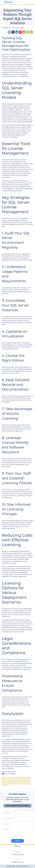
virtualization (23, 784)
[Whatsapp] (28, 32)
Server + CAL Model (21, 781)
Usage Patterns (14, 784)
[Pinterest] (20, 32)
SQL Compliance (13, 783)
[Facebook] (9, 32)
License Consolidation (19, 779)
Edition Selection (7, 779)
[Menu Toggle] (22, 2)
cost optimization (24, 777)
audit (3, 777)
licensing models (12, 780)
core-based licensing (12, 777)
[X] (13, 32)
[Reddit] (24, 32)
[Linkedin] (17, 32)
